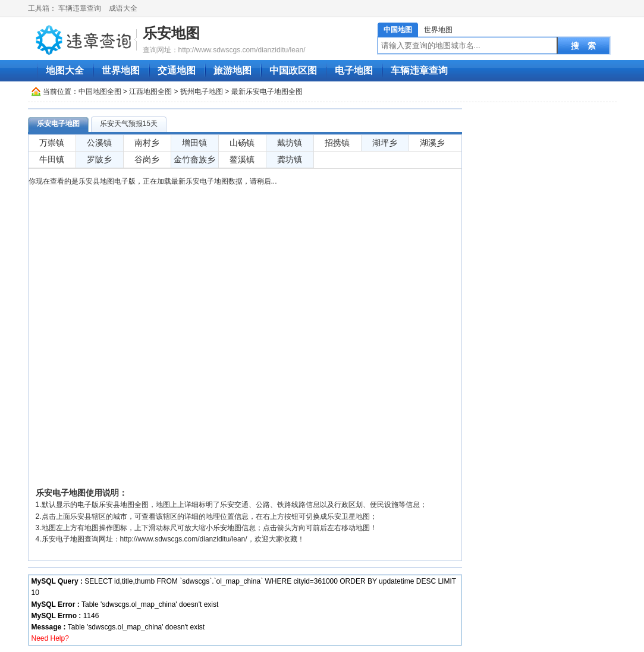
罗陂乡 (99, 159)
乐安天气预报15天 (129, 124)
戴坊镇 (290, 143)
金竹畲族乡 (194, 159)
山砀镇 (242, 143)
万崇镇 (52, 143)
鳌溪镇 (242, 159)
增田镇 (194, 143)
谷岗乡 (147, 159)
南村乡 (147, 143)
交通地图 (177, 70)
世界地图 (438, 30)
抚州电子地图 (202, 92)
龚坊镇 (290, 159)
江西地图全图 (150, 92)
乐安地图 (171, 33)
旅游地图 (233, 70)
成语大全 (123, 8)
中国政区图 (293, 70)
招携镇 (337, 143)
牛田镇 (52, 159)
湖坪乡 (385, 143)
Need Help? (50, 638)
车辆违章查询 (80, 8)
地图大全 (65, 70)
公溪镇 (99, 143)
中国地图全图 (100, 92)
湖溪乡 (432, 143)
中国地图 (398, 30)
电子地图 (354, 70)
